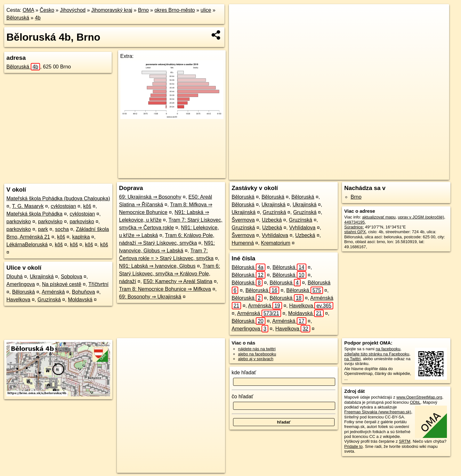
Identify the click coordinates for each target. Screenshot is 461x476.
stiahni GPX (355, 232)
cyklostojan (63, 206)
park (43, 229)
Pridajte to (353, 446)
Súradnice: (354, 227)
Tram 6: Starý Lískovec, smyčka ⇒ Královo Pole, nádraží (170, 274)
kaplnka (81, 237)
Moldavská (80, 300)
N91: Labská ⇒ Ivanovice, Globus (157, 266)
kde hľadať (244, 373)
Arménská (53, 292)
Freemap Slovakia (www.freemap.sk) (378, 412)
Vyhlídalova (302, 228)
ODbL (415, 402)
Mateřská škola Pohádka (34, 214)
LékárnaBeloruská (27, 245)
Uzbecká (272, 220)
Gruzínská (49, 300)
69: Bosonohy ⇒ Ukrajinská (150, 297)
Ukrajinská (42, 277)
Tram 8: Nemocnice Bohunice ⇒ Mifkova (165, 289)
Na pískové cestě (62, 284)
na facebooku (388, 349)
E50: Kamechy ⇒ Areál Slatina (178, 281)
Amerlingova (21, 284)
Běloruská (18, 18)
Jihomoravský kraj (112, 10)
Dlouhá (15, 277)
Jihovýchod (73, 10)
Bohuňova (84, 292)
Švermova (243, 220)
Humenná (243, 243)
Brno (143, 10)
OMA (28, 10)
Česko (47, 10)
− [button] (240, 25)
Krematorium (276, 243)
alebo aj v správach (256, 359)
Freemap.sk (368, 175)
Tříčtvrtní (98, 284)
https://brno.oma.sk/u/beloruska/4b (418, 175)
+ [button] (240, 15)
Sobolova (72, 277)
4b (38, 18)
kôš (87, 206)
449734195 (354, 222)
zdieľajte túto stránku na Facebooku (377, 354)
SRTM (405, 441)
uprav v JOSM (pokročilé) (421, 217)
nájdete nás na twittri (257, 349)
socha (62, 229)
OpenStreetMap (335, 175)
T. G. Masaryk (28, 206)
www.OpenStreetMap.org (419, 397)
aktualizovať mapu (379, 217)
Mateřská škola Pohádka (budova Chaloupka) (58, 198)
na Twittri (352, 359)
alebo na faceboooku (257, 354)
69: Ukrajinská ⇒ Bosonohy (150, 197)
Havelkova (18, 300)
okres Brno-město (174, 10)
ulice (206, 10)
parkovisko (19, 222)
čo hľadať (243, 397)
